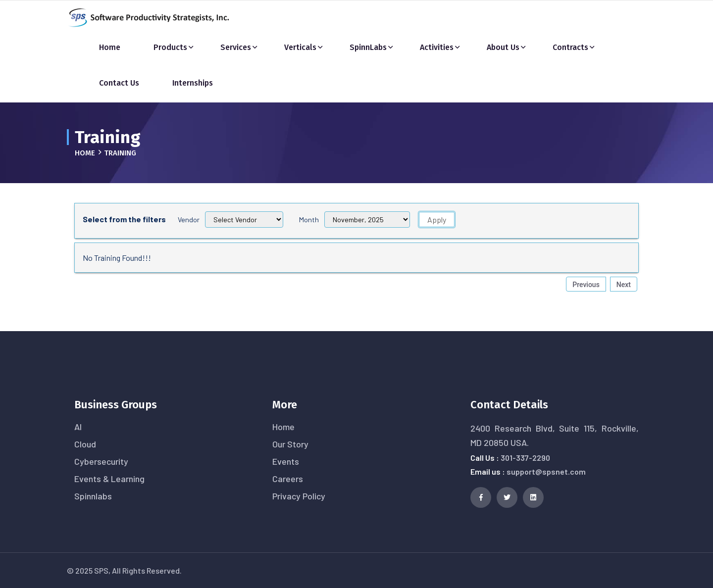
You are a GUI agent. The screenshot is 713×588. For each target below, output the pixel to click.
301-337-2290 (525, 458)
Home (110, 47)
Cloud (85, 444)
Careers (288, 479)
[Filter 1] (367, 220)
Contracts (570, 47)
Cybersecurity (101, 461)
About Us (503, 47)
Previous (586, 285)
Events (286, 461)
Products (170, 47)
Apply (437, 220)
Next (624, 285)
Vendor (189, 220)
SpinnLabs (368, 47)
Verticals (300, 47)
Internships (193, 83)
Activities (437, 47)
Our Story (290, 444)
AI (78, 427)
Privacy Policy (299, 496)
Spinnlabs (93, 496)
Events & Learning (109, 479)
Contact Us (119, 83)
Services (236, 47)
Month (309, 220)
